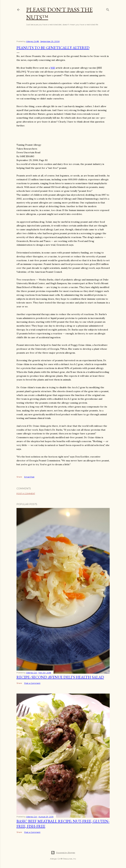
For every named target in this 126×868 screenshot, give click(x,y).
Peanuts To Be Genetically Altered (53, 48)
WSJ (53, 68)
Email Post (29, 477)
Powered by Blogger (63, 853)
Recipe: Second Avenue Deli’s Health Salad (60, 677)
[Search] (108, 9)
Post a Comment (26, 493)
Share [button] (19, 477)
